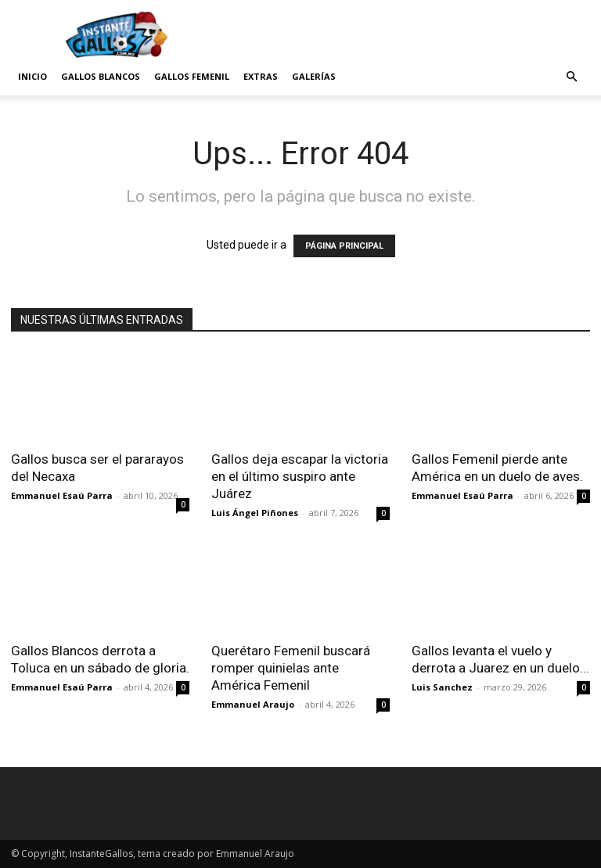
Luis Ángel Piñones (255, 513)
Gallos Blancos (101, 76)
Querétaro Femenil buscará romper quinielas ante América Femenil (291, 668)
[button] (571, 77)
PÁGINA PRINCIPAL (344, 246)
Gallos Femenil (192, 76)
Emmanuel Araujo (253, 704)
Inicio (32, 76)
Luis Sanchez (442, 687)
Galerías (314, 76)
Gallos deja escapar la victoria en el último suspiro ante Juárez (300, 476)
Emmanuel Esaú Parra (62, 495)
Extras (261, 76)
